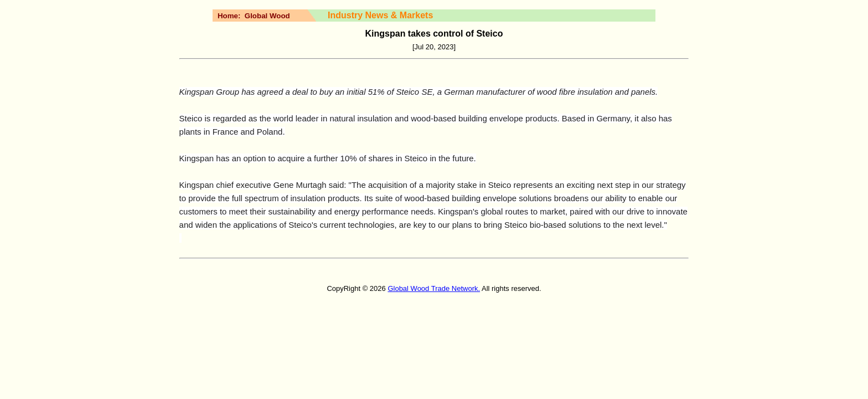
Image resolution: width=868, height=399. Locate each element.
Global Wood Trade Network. (434, 288)
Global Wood (267, 16)
